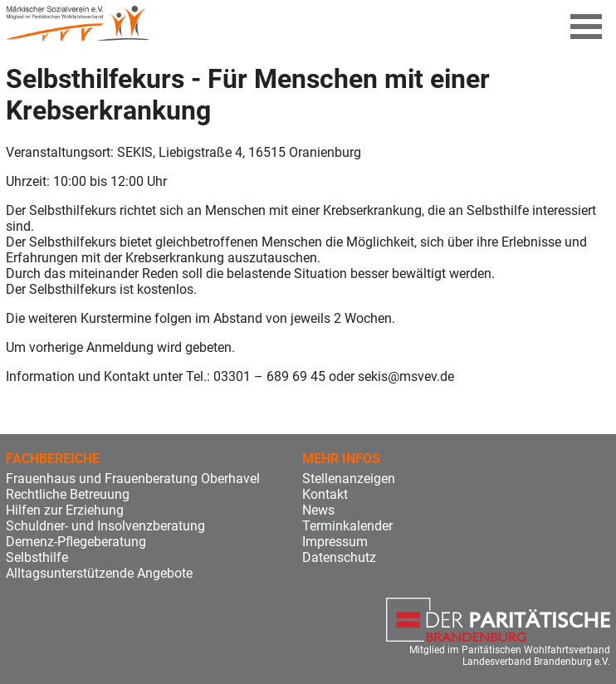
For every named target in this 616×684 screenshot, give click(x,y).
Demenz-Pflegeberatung (76, 542)
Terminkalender (347, 526)
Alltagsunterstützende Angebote (99, 573)
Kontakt (325, 494)
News (318, 510)
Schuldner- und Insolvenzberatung (105, 526)
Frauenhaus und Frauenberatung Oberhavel (133, 479)
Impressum (335, 542)
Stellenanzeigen (349, 479)
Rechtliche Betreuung (68, 494)
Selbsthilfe (37, 557)
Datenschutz (339, 557)
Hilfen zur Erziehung (65, 510)
